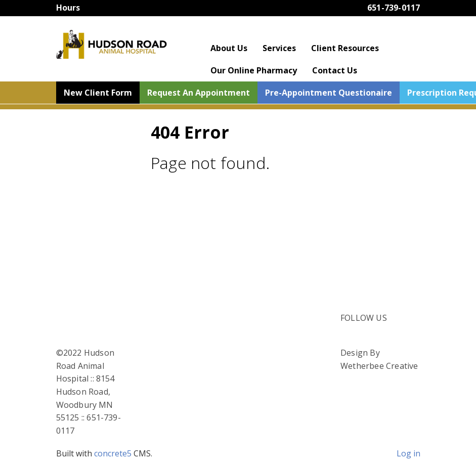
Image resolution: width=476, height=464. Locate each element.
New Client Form (98, 93)
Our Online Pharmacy (254, 70)
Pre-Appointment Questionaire (329, 93)
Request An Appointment (199, 93)
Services (279, 48)
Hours (68, 8)
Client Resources (345, 48)
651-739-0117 (394, 8)
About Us (229, 48)
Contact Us (335, 70)
